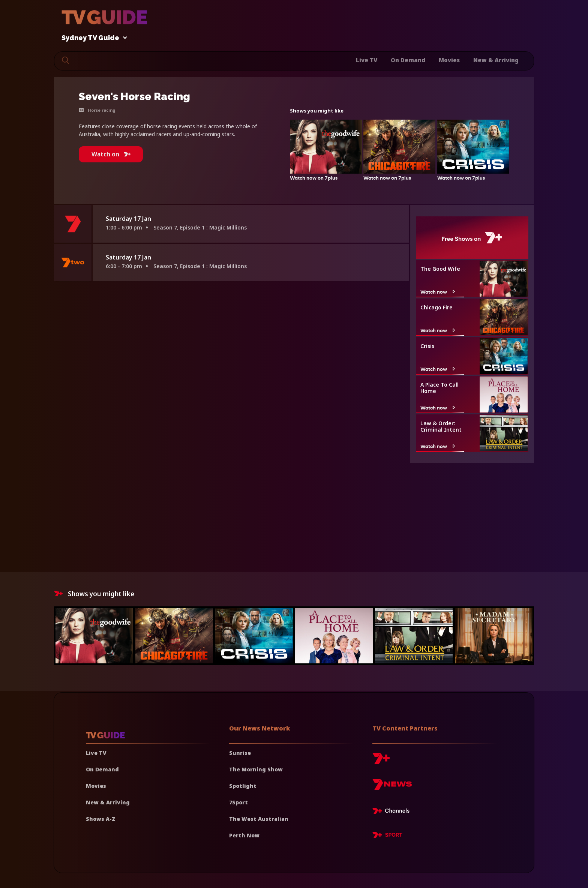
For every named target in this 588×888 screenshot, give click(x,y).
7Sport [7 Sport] (238, 802)
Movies (449, 60)
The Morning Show (256, 769)
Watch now (439, 292)
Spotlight (243, 786)
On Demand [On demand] (102, 769)
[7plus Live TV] (393, 812)
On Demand (408, 60)
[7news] (392, 787)
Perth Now (244, 835)
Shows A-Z (101, 819)
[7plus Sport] (387, 836)
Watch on (111, 154)
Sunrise (240, 753)
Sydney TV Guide (92, 38)
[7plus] (381, 761)
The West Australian (259, 819)
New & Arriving (496, 60)
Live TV (367, 60)
